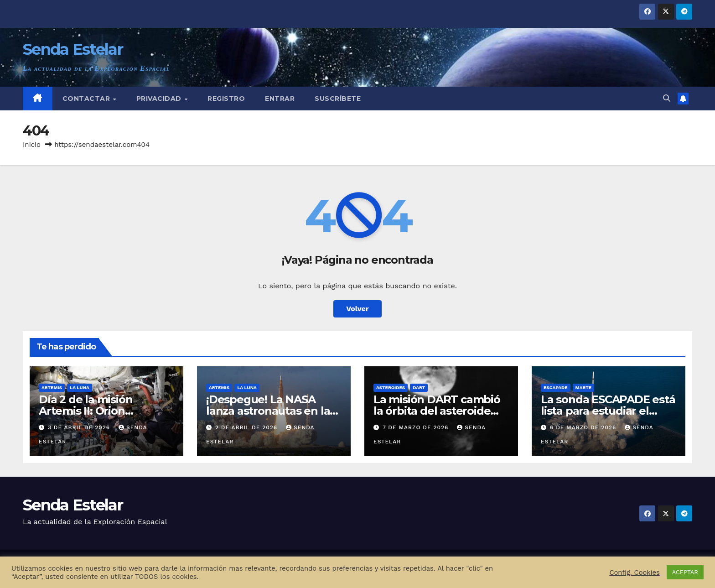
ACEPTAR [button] (685, 572)
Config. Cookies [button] (634, 572)
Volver (357, 309)
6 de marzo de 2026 (584, 427)
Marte (584, 388)
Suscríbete (338, 99)
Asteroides (391, 388)
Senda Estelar (73, 49)
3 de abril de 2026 (80, 427)
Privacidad (160, 99)
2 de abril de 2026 (247, 427)
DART (419, 388)
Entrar (280, 99)
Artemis (52, 388)
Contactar (87, 99)
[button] (667, 98)
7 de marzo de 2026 (417, 427)
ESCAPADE (556, 388)
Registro (226, 99)
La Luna (80, 388)
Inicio (32, 145)
